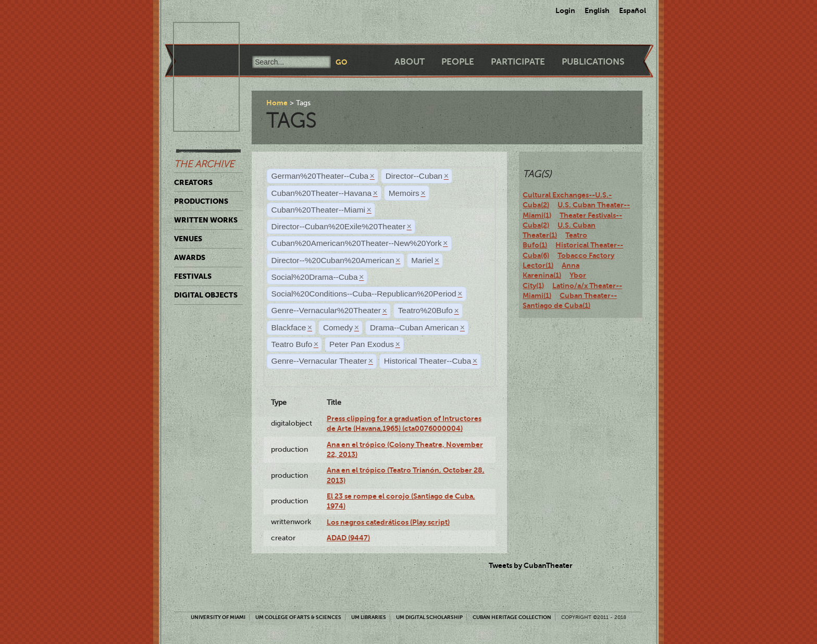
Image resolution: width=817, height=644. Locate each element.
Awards (190, 257)
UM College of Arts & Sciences (298, 617)
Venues (188, 239)
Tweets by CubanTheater (531, 565)
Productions (201, 201)
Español (633, 10)
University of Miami (218, 617)
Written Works (206, 220)
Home (277, 103)
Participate (518, 62)
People (458, 62)
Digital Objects (206, 295)
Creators (193, 182)
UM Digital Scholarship (429, 617)
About (410, 62)
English (597, 10)
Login (565, 10)
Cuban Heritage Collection (512, 617)
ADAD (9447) (348, 538)
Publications (593, 62)
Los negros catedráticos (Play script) (388, 522)
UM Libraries (369, 617)
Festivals (193, 276)
